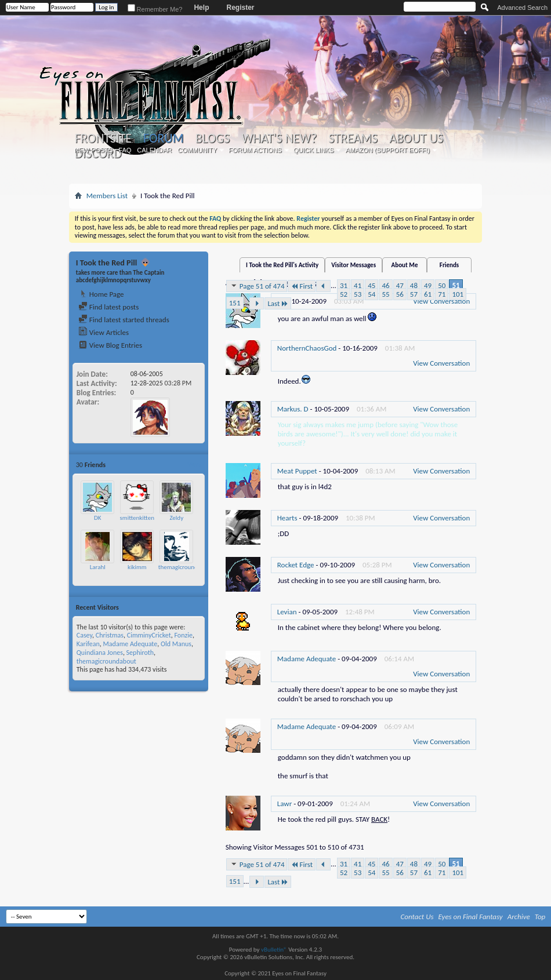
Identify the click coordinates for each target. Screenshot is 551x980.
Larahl (98, 567)
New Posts (93, 150)
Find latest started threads (124, 320)
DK (97, 518)
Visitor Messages (354, 265)
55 (385, 294)
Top (540, 917)
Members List (107, 196)
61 (428, 294)
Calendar (154, 150)
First (302, 286)
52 (344, 294)
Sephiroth (140, 653)
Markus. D (293, 409)
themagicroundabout (186, 567)
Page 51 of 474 (257, 286)
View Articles (104, 332)
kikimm (137, 567)
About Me (405, 265)
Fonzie (183, 635)
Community (197, 150)
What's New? (279, 139)
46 (385, 285)
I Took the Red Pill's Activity (282, 265)
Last (278, 303)
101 (458, 294)
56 (400, 294)
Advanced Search (522, 8)
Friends (449, 265)
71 (442, 294)
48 (414, 285)
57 (414, 294)
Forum (163, 138)
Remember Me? (155, 9)
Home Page (101, 294)
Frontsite (103, 139)
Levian (287, 612)
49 (428, 285)
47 (400, 285)
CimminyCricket (149, 635)
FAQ (125, 150)
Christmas (110, 635)
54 (371, 294)
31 (344, 285)
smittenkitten (137, 518)
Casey (84, 635)
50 (442, 285)
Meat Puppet (297, 471)
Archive (519, 917)
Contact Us (417, 917)
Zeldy (176, 518)
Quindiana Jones (100, 653)
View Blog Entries (110, 345)
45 (371, 285)
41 (358, 285)
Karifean (88, 644)
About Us (416, 139)
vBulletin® (274, 950)
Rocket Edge (296, 565)
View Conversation (441, 363)
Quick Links (314, 150)
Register (240, 8)
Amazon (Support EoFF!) (387, 150)
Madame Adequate (130, 644)
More (194, 465)
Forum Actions (255, 150)
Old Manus (176, 644)
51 (456, 285)
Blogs (213, 139)
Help (201, 8)
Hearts (287, 518)
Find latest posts (109, 307)
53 (358, 294)
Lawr (284, 804)
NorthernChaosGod (307, 348)
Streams (353, 139)
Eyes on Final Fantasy (471, 917)
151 (235, 303)
